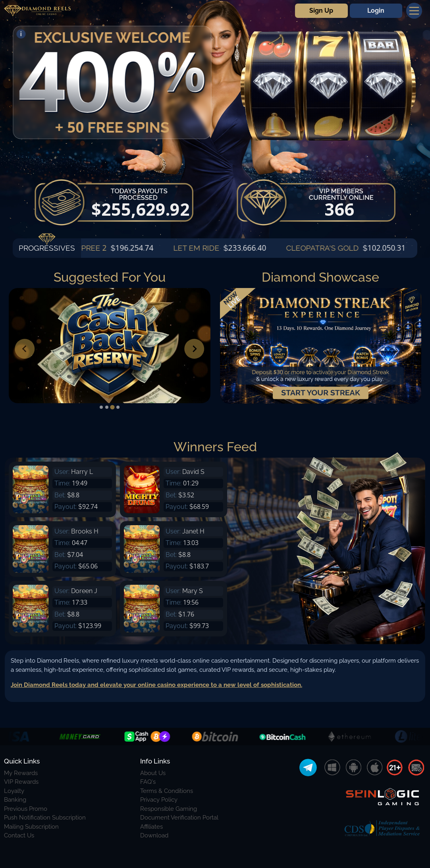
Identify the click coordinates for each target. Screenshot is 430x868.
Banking (15, 800)
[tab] (101, 407)
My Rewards (21, 773)
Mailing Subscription (31, 827)
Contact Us (19, 835)
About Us (153, 773)
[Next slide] (195, 349)
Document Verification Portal (179, 818)
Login (376, 11)
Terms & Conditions (167, 791)
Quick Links (22, 761)
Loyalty (14, 791)
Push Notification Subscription (45, 818)
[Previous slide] (25, 349)
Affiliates (151, 827)
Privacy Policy (159, 800)
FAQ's (148, 782)
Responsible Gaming (169, 809)
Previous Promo (26, 809)
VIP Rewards (21, 782)
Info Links (155, 761)
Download (154, 835)
